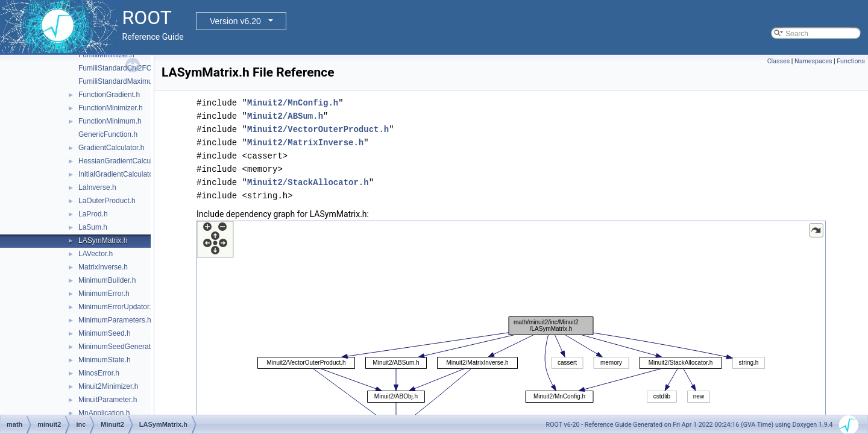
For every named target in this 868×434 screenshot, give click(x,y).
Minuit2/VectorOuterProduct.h (318, 129)
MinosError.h (99, 373)
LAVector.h (96, 254)
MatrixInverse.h (103, 267)
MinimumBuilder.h (107, 280)
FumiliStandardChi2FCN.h (121, 68)
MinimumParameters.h (115, 320)
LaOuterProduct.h (107, 201)
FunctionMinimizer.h (111, 108)
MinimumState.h (105, 360)
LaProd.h (93, 214)
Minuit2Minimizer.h (108, 386)
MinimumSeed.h (105, 333)
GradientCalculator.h (111, 148)
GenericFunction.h (108, 134)
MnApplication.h (104, 413)
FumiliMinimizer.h (106, 55)
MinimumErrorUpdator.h (117, 307)
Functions (851, 61)
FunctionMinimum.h (110, 121)
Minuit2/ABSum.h (285, 116)
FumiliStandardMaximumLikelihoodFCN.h (145, 81)
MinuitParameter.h (108, 400)
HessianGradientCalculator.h (124, 161)
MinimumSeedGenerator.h (121, 347)
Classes (778, 61)
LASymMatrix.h (103, 241)
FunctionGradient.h (109, 95)
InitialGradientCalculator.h (120, 174)
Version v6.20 (235, 21)
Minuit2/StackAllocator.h (308, 182)
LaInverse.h (97, 187)
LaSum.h (93, 227)
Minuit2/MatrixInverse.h (305, 143)
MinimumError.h (104, 294)
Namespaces (813, 61)
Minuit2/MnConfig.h (293, 103)
